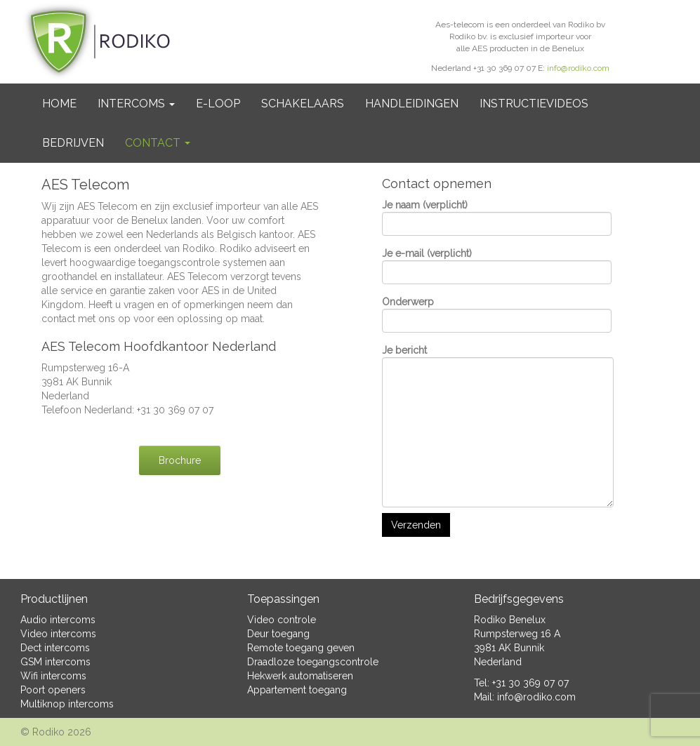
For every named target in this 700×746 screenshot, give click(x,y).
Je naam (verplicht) (497, 218)
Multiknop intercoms (67, 704)
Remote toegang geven (301, 648)
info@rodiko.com (578, 68)
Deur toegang (278, 634)
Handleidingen (412, 104)
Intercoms (136, 104)
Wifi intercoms (53, 676)
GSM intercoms (55, 662)
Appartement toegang (297, 690)
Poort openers (53, 690)
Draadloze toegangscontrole (313, 662)
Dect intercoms (55, 648)
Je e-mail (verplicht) (497, 266)
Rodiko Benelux (510, 620)
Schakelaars (303, 104)
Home (59, 104)
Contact (158, 143)
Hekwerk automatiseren (300, 676)
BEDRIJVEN (73, 143)
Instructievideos (534, 104)
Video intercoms (58, 634)
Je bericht (498, 426)
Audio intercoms (58, 620)
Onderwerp (497, 314)
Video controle (282, 620)
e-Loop (218, 104)
